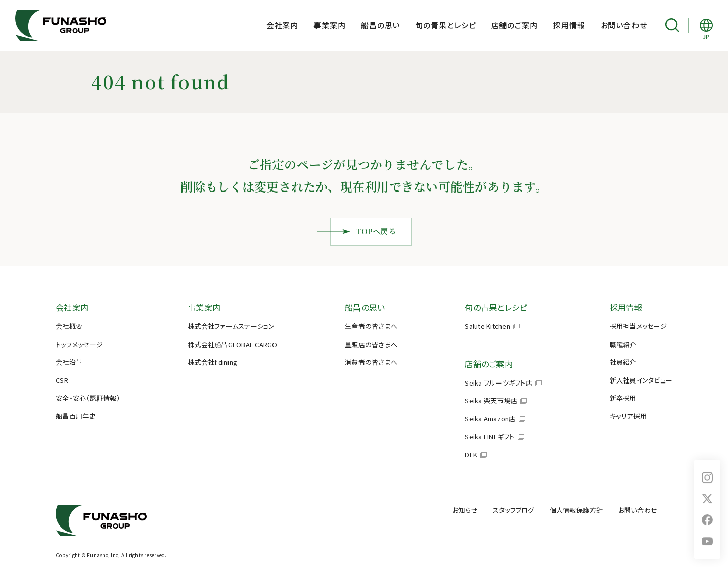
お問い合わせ (624, 25)
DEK (471, 455)
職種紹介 (623, 344)
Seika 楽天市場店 (491, 400)
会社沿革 (69, 362)
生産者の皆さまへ (371, 326)
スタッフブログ (514, 510)
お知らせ (465, 510)
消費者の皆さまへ (371, 362)
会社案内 (283, 25)
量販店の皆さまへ (371, 344)
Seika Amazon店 (490, 419)
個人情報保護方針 (576, 510)
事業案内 (330, 25)
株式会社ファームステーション (231, 326)
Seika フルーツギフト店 (498, 383)
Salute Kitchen (487, 326)
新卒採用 (623, 398)
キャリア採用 (628, 416)
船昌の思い (381, 25)
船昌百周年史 (76, 416)
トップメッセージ (79, 344)
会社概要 (69, 326)
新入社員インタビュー (641, 380)
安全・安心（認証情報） (88, 398)
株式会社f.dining (212, 362)
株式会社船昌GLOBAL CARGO (233, 344)
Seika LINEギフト (489, 436)
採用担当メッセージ (638, 326)
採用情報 (569, 25)
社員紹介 (623, 362)
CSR (62, 380)
